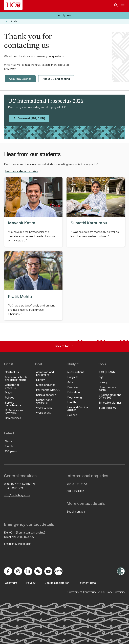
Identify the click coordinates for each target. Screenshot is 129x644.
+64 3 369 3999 (14, 488)
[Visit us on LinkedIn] (28, 571)
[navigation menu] (123, 6)
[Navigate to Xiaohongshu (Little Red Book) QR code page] (58, 571)
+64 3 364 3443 (77, 484)
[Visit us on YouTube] (48, 571)
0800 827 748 (13, 484)
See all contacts (76, 512)
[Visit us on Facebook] (8, 571)
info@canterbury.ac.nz (17, 495)
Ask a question (75, 491)
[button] (64, 15)
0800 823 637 (26, 537)
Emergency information (18, 544)
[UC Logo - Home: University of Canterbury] (13, 5)
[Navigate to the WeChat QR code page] (38, 571)
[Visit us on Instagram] (18, 571)
